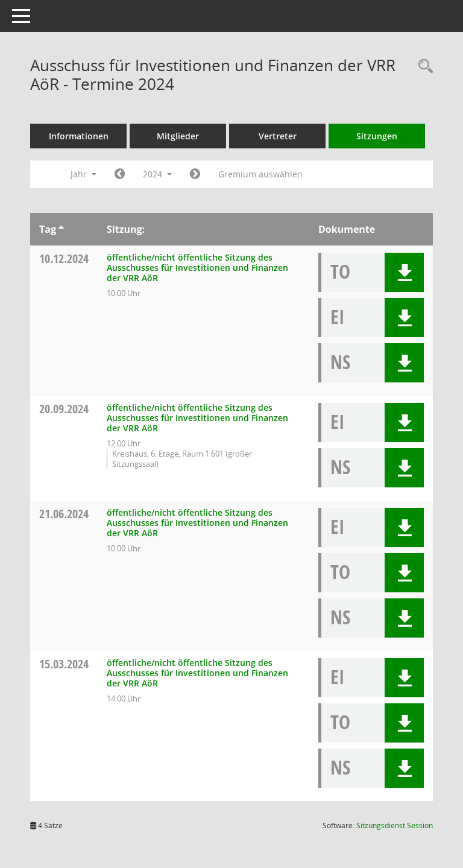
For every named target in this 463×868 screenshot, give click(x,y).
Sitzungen (377, 136)
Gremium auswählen (260, 174)
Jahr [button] (83, 174)
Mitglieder (178, 136)
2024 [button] (157, 174)
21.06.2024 (64, 514)
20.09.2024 (64, 409)
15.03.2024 (64, 664)
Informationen (79, 136)
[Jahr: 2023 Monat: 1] (120, 174)
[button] (404, 272)
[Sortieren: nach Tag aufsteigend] (61, 229)
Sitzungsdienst (395, 825)
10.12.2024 (64, 258)
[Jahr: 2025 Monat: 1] (195, 174)
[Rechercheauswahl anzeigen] (423, 67)
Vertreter (278, 136)
